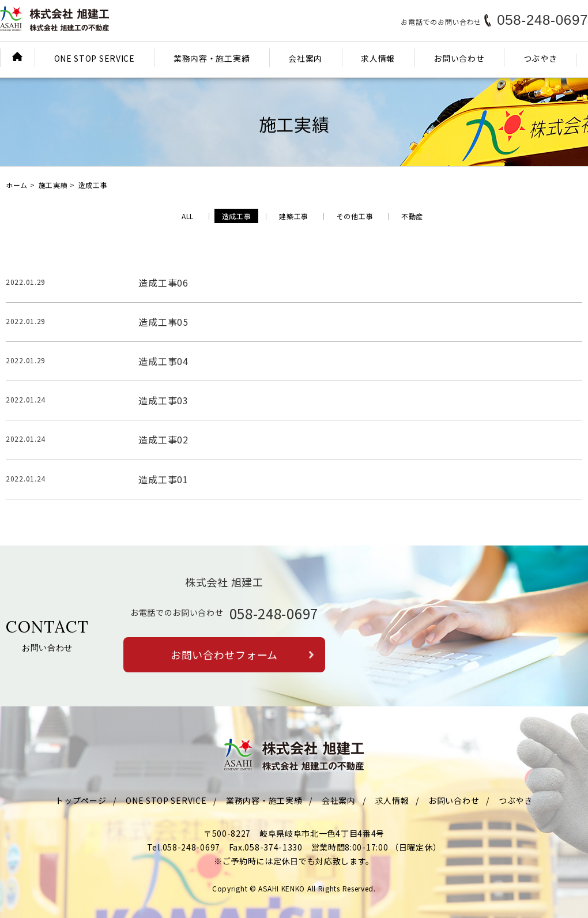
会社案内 (305, 58)
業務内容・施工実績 (212, 58)
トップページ (81, 800)
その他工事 (355, 216)
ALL (188, 216)
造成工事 (237, 216)
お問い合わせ (459, 58)
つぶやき (540, 58)
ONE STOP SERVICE (95, 58)
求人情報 (378, 58)
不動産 (412, 216)
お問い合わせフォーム (224, 654)
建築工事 (294, 216)
